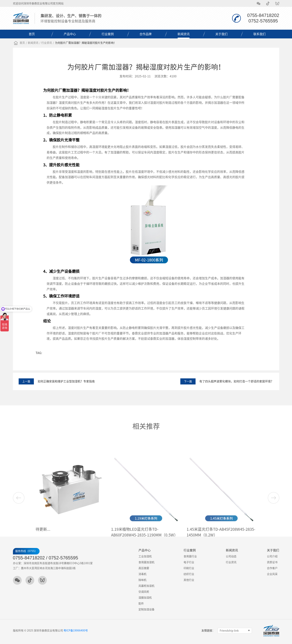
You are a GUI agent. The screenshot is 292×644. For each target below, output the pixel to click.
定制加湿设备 (146, 609)
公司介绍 (272, 556)
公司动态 (231, 556)
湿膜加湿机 (145, 598)
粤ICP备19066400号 (76, 631)
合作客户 (272, 568)
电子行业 (189, 562)
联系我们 (259, 34)
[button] (274, 527)
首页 (32, 34)
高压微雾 (144, 568)
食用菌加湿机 (146, 562)
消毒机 (142, 574)
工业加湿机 (145, 556)
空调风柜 (144, 592)
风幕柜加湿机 (146, 586)
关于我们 (221, 34)
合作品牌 (146, 34)
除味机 (142, 580)
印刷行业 (189, 568)
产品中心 (70, 34)
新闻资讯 (184, 34)
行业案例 (108, 34)
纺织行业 (189, 574)
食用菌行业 (190, 556)
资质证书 (272, 562)
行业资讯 (47, 43)
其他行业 (189, 580)
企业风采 (272, 574)
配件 (141, 604)
